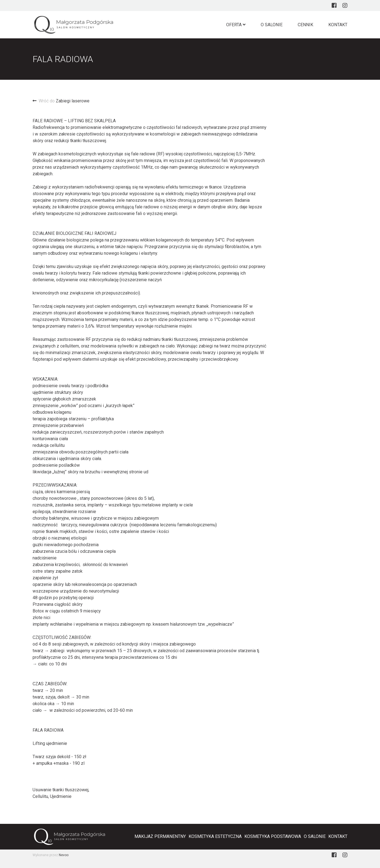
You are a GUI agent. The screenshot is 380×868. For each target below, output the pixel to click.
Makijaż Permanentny (160, 836)
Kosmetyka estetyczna (215, 836)
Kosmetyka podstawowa (273, 836)
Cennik (305, 25)
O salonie (272, 25)
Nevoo (64, 855)
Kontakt (338, 25)
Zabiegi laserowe (61, 101)
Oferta (236, 25)
